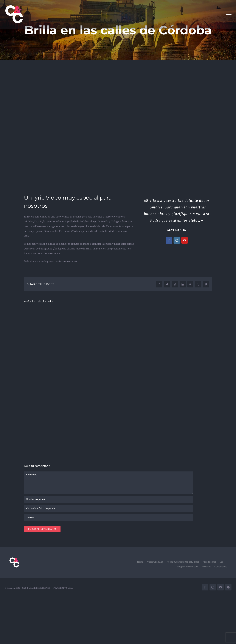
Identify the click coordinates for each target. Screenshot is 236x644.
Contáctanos (221, 567)
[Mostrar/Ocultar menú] (229, 14)
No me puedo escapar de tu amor (183, 562)
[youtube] (185, 240)
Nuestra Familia (155, 562)
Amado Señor (209, 562)
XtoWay (69, 588)
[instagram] (177, 240)
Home (140, 562)
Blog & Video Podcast (188, 567)
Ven (222, 562)
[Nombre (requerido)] (109, 499)
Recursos (206, 567)
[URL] (109, 517)
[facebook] (169, 240)
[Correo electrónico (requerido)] (109, 508)
